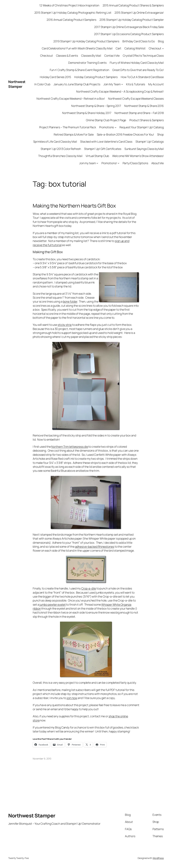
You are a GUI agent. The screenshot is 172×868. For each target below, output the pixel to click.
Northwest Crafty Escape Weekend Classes (136, 98)
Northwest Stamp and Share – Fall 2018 (139, 113)
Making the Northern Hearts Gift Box (74, 206)
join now (72, 698)
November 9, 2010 (42, 759)
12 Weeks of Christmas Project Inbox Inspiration (69, 5)
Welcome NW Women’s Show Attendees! (138, 156)
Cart (119, 48)
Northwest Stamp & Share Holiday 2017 (87, 113)
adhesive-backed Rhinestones (95, 546)
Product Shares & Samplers (147, 120)
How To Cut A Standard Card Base (142, 77)
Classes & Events (67, 56)
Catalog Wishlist (135, 48)
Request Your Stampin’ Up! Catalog (142, 127)
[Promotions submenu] (115, 127)
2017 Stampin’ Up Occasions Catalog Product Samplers (129, 34)
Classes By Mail (91, 56)
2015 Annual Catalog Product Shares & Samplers (133, 5)
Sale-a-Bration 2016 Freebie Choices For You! (125, 134)
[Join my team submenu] (97, 163)
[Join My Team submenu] (122, 84)
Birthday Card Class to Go (139, 41)
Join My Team (112, 84)
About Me (158, 163)
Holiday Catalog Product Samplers (96, 77)
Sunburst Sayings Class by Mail (144, 149)
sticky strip (65, 325)
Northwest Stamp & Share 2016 (144, 106)
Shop (160, 134)
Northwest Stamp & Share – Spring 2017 (96, 106)
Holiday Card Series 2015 (55, 77)
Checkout (155, 48)
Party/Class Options (135, 163)
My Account (156, 84)
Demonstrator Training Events (87, 63)
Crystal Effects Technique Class (143, 56)
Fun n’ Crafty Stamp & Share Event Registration (79, 70)
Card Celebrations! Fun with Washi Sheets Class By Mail (77, 48)
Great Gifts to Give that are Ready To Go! (138, 70)
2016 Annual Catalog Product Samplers (71, 20)
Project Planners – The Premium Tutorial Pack (68, 127)
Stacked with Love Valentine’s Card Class (106, 141)
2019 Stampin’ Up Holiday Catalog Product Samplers (86, 41)
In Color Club (42, 84)
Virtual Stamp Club (97, 156)
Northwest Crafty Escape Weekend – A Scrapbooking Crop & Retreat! (120, 91)
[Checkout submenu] (163, 48)
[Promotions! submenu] (118, 163)
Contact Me (112, 56)
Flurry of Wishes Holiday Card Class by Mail (137, 63)
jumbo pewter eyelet (53, 604)
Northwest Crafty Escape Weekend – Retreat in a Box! (71, 98)
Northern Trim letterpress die (70, 447)
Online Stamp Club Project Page (106, 120)
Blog (161, 41)
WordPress (158, 858)
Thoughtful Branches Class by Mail (60, 156)
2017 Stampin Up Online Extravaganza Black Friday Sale (129, 27)
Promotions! (109, 163)
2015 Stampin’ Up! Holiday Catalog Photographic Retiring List (73, 13)
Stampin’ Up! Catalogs (150, 141)
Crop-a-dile (89, 588)
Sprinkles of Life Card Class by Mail (55, 141)
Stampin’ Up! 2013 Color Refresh (61, 149)
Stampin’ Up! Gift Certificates (103, 149)
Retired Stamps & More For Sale (74, 134)
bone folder (70, 301)
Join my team (87, 163)
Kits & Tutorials (135, 84)
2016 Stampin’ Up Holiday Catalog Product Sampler (132, 20)
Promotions (106, 127)
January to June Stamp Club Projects (77, 84)
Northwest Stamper (17, 84)
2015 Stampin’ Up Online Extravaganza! (139, 13)
